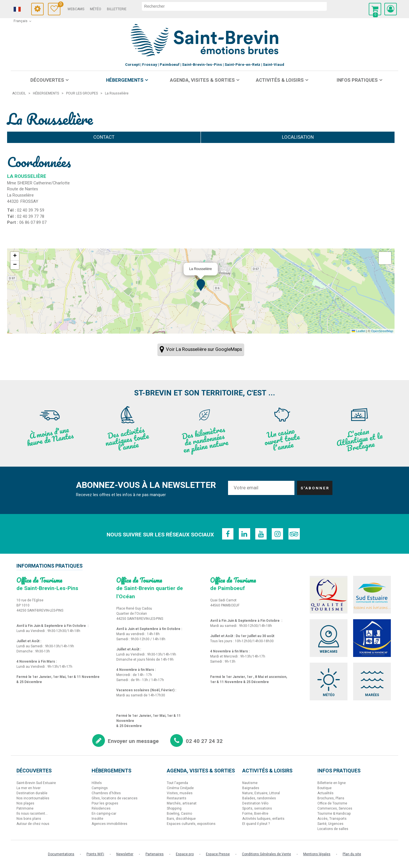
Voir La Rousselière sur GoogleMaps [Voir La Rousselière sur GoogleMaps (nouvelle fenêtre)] (204, 349)
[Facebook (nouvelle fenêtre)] (227, 534)
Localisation (298, 137)
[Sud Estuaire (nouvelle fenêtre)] (373, 595)
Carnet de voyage (68, 5)
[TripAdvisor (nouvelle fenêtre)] (295, 534)
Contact (104, 137)
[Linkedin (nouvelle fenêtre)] (244, 534)
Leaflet (359, 331)
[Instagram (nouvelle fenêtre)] (278, 534)
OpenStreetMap (382, 331)
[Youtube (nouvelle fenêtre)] (261, 534)
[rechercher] (243, 6)
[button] (375, 9)
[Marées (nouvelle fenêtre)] (373, 683)
